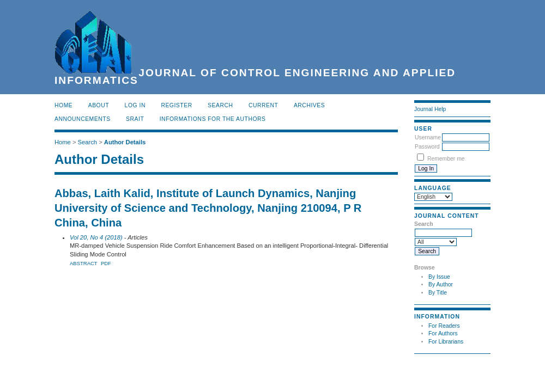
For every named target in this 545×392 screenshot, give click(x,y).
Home (63, 105)
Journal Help (430, 109)
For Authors (443, 333)
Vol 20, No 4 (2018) (96, 237)
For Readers (444, 326)
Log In (135, 105)
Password (427, 147)
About (99, 105)
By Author (441, 284)
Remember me (446, 159)
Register (176, 105)
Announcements (83, 119)
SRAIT (135, 119)
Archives (309, 105)
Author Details (125, 142)
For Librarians (446, 342)
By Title (438, 293)
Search (220, 105)
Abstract (84, 263)
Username (428, 137)
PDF (106, 263)
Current (263, 105)
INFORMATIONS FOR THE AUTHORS (213, 119)
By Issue (439, 277)
